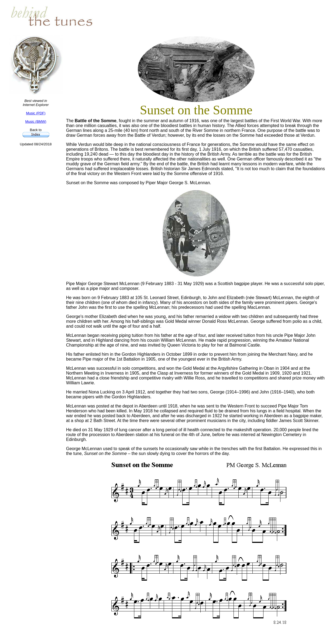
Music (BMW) (36, 121)
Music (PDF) (36, 113)
